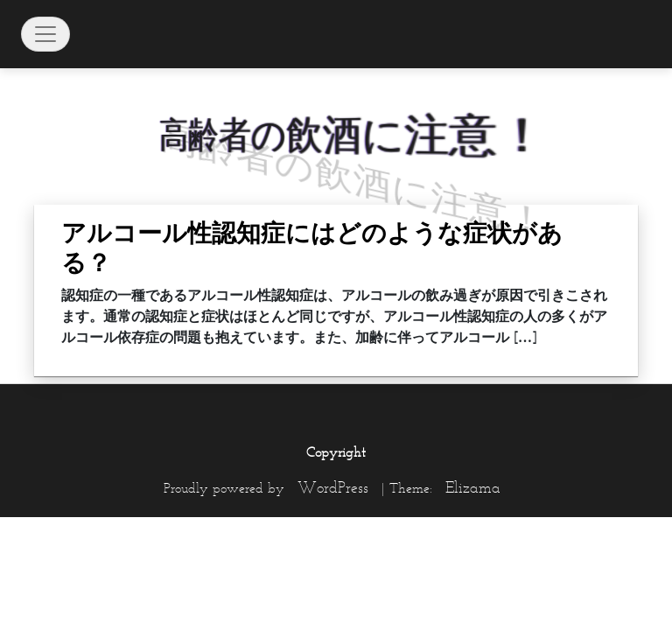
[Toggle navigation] (45, 34)
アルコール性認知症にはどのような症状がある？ (312, 248)
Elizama (473, 487)
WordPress (333, 487)
